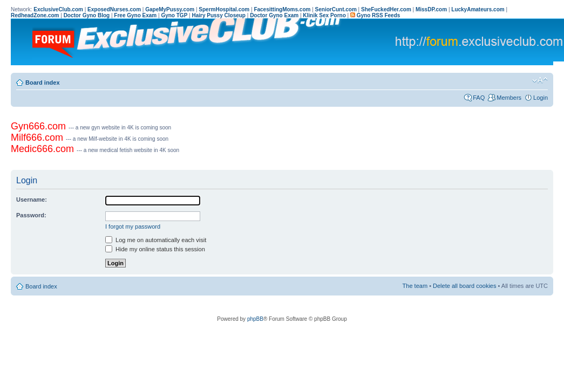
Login (541, 98)
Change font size (540, 80)
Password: (31, 215)
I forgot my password (133, 226)
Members (509, 98)
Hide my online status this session (155, 249)
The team (415, 286)
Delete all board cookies (464, 286)
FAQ (479, 98)
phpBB (255, 319)
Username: (32, 200)
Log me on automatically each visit (156, 240)
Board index (43, 82)
